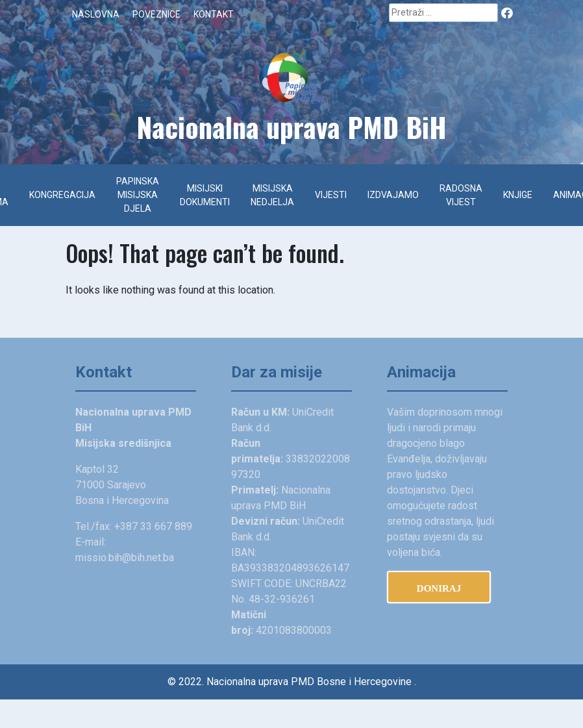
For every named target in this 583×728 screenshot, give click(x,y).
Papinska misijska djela (138, 195)
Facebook (508, 12)
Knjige (518, 195)
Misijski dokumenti (205, 195)
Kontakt (214, 14)
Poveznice (156, 14)
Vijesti (331, 195)
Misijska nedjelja (272, 195)
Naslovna (96, 14)
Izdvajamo (393, 195)
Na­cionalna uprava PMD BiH (291, 127)
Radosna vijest (461, 195)
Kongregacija (62, 195)
